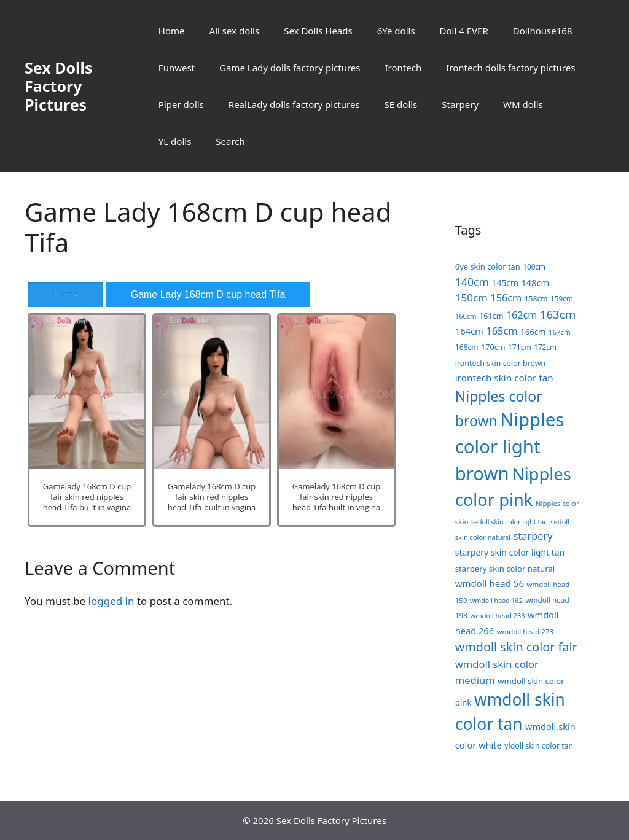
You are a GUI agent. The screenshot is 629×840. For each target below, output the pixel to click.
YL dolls (175, 141)
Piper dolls (181, 104)
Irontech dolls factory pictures (510, 68)
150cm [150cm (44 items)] (471, 297)
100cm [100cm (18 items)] (534, 266)
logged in (111, 601)
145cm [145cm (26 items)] (505, 283)
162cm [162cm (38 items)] (522, 315)
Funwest (177, 68)
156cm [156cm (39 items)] (506, 298)
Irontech (403, 68)
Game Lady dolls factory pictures (290, 68)
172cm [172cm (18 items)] (545, 347)
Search (230, 141)
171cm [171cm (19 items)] (520, 347)
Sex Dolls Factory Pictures (59, 86)
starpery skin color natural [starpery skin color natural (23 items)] (505, 569)
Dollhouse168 (543, 31)
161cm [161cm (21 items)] (491, 316)
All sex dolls (235, 31)
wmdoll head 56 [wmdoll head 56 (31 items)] (490, 583)
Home (172, 31)
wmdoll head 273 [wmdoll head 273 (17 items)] (525, 632)
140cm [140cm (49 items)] (472, 282)
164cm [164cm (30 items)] (469, 331)
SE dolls (401, 104)
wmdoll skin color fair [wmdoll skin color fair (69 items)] (516, 647)
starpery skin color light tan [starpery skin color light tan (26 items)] (510, 552)
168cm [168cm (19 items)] (467, 347)
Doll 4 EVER (464, 31)
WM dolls (523, 104)
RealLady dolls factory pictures (294, 104)
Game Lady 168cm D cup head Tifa (208, 294)
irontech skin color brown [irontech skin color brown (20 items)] (500, 363)
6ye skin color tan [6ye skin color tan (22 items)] (488, 266)
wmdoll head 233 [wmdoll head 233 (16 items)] (497, 616)
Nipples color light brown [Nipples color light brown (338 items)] (510, 446)
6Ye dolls (396, 31)
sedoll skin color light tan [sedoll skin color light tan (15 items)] (510, 522)
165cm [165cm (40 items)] (502, 331)
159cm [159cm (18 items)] (562, 298)
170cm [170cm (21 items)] (493, 347)
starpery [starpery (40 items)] (533, 536)
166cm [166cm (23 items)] (533, 332)
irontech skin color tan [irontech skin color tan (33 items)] (504, 378)
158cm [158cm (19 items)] (536, 299)
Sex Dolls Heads (318, 31)
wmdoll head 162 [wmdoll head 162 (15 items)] (496, 601)
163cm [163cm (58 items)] (558, 314)
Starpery (460, 104)
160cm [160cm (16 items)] (466, 316)
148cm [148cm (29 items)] (535, 282)
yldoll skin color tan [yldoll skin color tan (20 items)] (539, 746)
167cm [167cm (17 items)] (560, 332)
